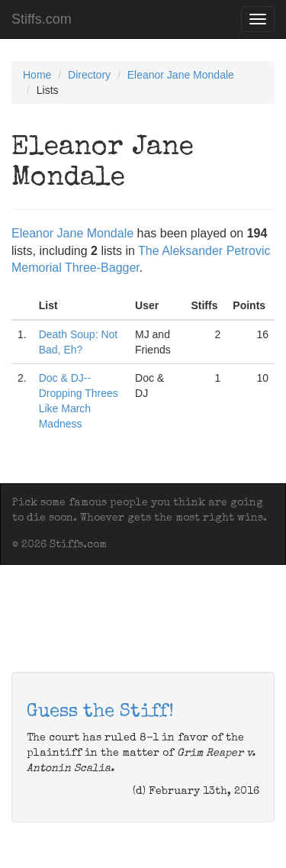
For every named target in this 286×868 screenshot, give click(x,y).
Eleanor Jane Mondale (181, 75)
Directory (89, 75)
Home (37, 75)
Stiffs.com (42, 19)
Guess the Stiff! (100, 712)
